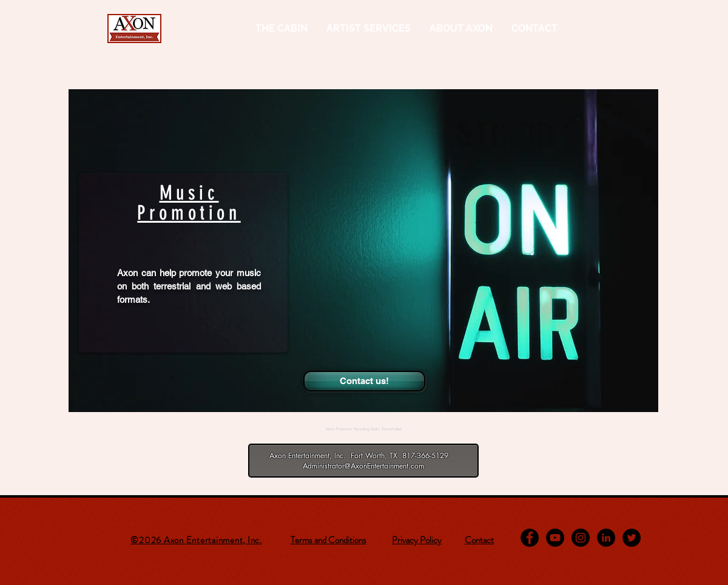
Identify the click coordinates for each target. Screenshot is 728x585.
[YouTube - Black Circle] (555, 538)
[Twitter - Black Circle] (632, 538)
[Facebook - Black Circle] (530, 538)
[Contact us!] (364, 381)
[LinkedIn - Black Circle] (606, 538)
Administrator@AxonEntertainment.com (363, 466)
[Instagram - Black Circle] (581, 538)
